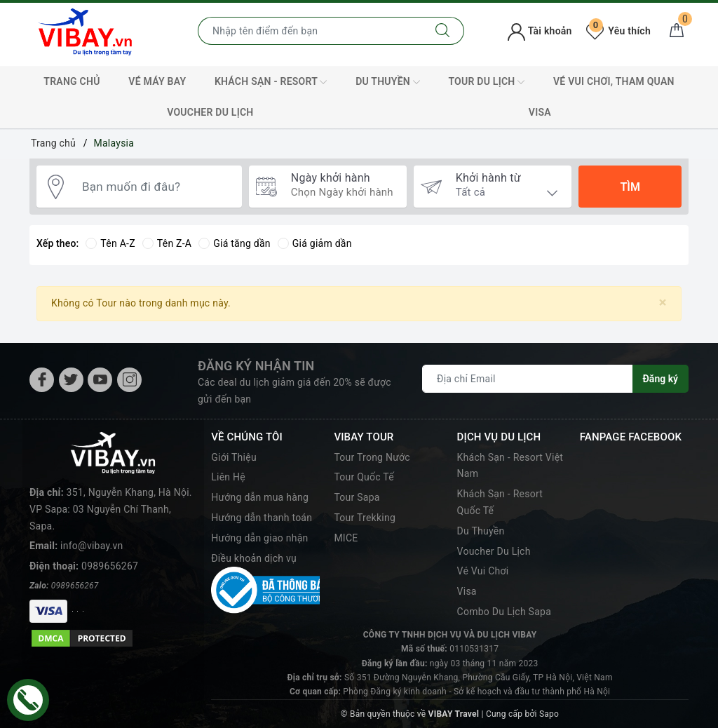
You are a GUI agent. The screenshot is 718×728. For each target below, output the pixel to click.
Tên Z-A (167, 243)
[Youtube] (100, 380)
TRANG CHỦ (72, 81)
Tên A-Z (110, 243)
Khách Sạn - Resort (271, 82)
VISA (540, 112)
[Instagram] (129, 380)
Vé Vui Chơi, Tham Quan (614, 81)
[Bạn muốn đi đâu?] (155, 187)
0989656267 (110, 566)
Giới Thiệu (234, 457)
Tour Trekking (365, 518)
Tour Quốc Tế (364, 477)
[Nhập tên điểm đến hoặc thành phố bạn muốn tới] (310, 31)
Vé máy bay (157, 81)
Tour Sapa (357, 497)
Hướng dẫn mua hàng (260, 497)
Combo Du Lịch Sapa (504, 612)
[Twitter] (71, 380)
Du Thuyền (388, 82)
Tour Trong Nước (372, 457)
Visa (467, 591)
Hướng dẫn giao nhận (259, 538)
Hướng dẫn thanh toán (262, 518)
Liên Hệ (228, 477)
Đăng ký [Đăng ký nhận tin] (661, 379)
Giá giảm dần (315, 243)
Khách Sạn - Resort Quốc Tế (500, 502)
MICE (346, 538)
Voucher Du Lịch (210, 112)
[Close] (663, 303)
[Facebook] (42, 380)
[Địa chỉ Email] (528, 379)
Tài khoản (540, 31)
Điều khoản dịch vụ (254, 558)
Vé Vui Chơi (483, 571)
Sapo (549, 714)
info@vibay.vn (92, 546)
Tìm (630, 187)
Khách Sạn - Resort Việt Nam (510, 466)
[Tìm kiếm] (443, 31)
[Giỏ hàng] (677, 31)
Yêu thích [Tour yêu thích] (618, 31)
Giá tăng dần (235, 243)
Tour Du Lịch (486, 82)
